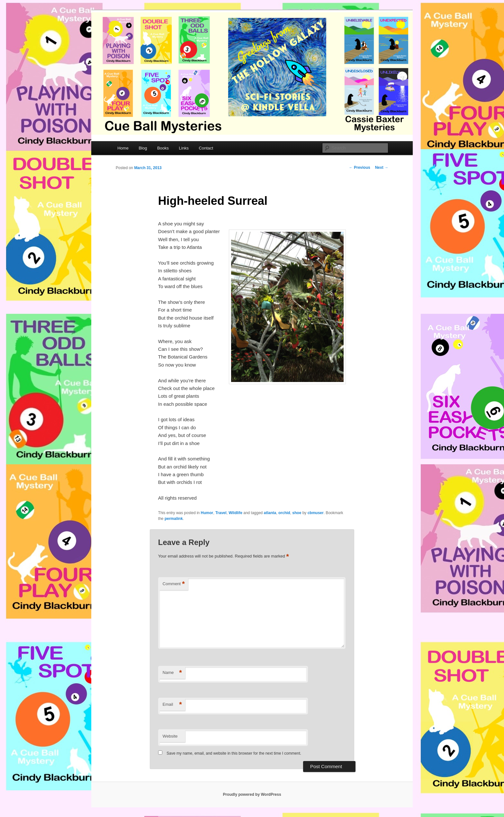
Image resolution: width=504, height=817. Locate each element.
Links (184, 148)
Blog (143, 148)
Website (170, 736)
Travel (221, 513)
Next (382, 168)
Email (172, 705)
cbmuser (316, 513)
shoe (297, 513)
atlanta (270, 513)
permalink (174, 519)
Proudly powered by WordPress (252, 794)
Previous (360, 168)
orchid (284, 513)
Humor (207, 513)
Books (163, 148)
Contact (206, 148)
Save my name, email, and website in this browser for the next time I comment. (234, 753)
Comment (174, 584)
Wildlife (235, 513)
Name (172, 673)
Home (123, 148)
